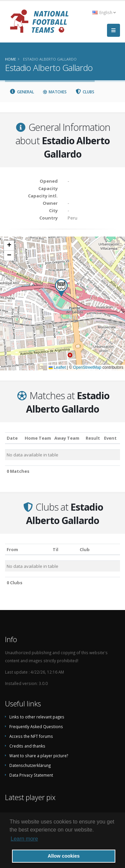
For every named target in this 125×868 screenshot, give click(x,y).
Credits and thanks (27, 746)
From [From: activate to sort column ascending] (12, 549)
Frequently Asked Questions (36, 726)
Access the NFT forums (31, 736)
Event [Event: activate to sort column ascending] (110, 438)
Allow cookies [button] (64, 856)
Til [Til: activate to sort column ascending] (55, 549)
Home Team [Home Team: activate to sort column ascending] (38, 438)
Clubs (85, 92)
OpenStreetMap (87, 367)
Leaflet (57, 367)
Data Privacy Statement (31, 775)
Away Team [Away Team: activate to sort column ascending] (67, 438)
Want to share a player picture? (39, 756)
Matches (55, 92)
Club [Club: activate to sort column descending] (85, 549)
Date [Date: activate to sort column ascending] (12, 438)
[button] (61, 288)
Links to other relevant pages (37, 717)
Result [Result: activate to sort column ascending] (93, 438)
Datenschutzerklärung (30, 765)
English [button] (104, 12)
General (22, 92)
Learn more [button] (24, 839)
